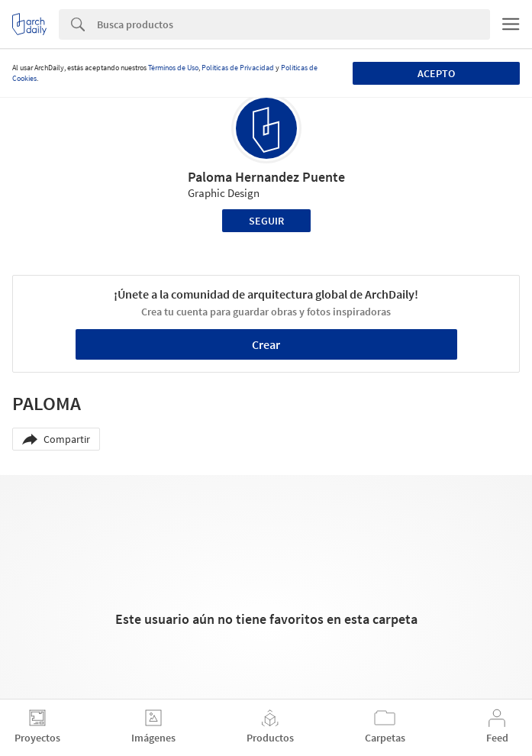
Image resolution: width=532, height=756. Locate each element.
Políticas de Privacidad (238, 68)
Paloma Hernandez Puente (266, 177)
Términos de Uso (173, 68)
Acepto (436, 73)
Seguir (266, 221)
